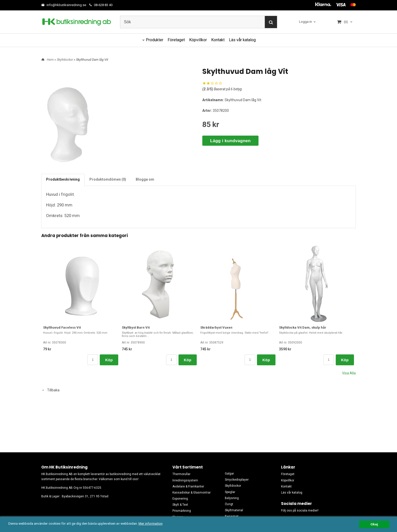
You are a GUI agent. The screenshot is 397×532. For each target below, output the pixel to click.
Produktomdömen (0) (108, 179)
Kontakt (218, 40)
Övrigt (229, 504)
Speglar (230, 492)
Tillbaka (50, 390)
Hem (50, 60)
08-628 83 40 (101, 5)
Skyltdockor (65, 60)
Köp (109, 360)
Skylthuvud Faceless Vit (62, 327)
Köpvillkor (198, 40)
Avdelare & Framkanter (188, 486)
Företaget (176, 40)
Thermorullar (181, 474)
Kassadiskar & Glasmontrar (192, 493)
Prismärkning (182, 511)
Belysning (232, 498)
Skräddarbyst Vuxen (216, 327)
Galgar (229, 474)
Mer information (151, 523)
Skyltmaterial (234, 510)
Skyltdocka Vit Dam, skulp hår (303, 327)
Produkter (155, 40)
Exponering (180, 499)
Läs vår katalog (242, 40)
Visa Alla (349, 373)
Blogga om (145, 179)
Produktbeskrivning (63, 179)
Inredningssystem (185, 480)
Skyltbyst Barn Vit (136, 327)
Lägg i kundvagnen (230, 141)
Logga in (305, 22)
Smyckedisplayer (237, 480)
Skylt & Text (180, 505)
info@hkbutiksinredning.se (64, 5)
